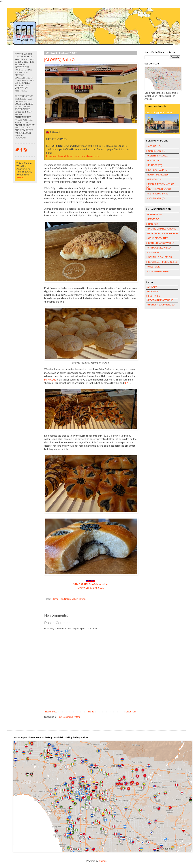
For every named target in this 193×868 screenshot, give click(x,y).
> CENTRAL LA (154, 215)
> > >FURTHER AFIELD (158, 272)
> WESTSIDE (153, 267)
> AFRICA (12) (153, 146)
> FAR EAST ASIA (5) (157, 170)
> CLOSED (152, 287)
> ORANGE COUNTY (157, 238)
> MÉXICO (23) (154, 179)
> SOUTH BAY (154, 253)
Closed (55, 599)
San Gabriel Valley (69, 599)
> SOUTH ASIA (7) (155, 198)
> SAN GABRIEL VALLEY (159, 248)
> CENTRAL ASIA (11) (157, 156)
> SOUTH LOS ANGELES (159, 257)
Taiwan (82, 599)
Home (91, 712)
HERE (20, 178)
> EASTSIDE (153, 219)
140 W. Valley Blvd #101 (91, 588)
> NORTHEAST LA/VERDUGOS (162, 234)
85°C (127, 383)
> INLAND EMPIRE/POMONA (161, 229)
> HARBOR (152, 224)
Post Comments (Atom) (69, 717)
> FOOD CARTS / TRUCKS (160, 300)
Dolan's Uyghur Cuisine (159, 112)
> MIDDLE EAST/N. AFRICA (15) (160, 186)
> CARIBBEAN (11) (156, 151)
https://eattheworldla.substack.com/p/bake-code (73, 156)
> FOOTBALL (153, 292)
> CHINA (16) (153, 160)
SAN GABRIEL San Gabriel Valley (91, 584)
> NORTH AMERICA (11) (159, 189)
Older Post (131, 712)
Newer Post (51, 712)
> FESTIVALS (153, 296)
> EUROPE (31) (154, 165)
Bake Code (50, 380)
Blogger (102, 861)
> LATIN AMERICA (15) (158, 175)
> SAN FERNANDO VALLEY (160, 243)
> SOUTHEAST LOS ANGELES (162, 262)
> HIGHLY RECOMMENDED (160, 305)
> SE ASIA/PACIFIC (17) (158, 194)
